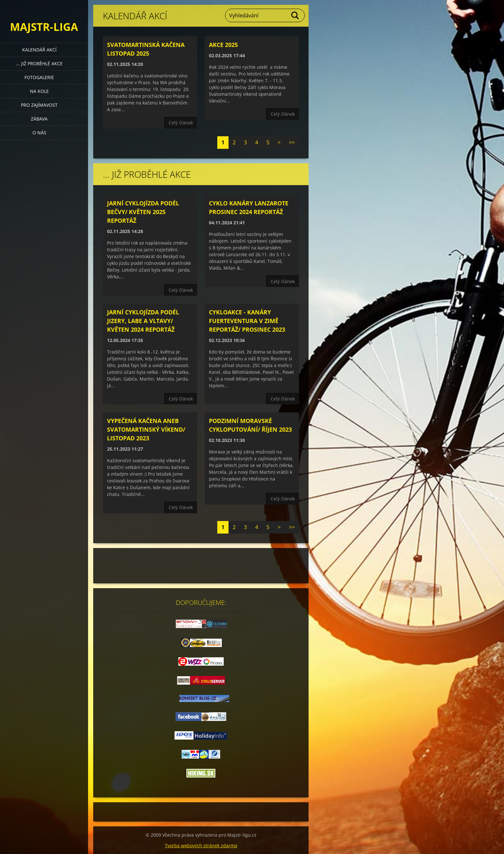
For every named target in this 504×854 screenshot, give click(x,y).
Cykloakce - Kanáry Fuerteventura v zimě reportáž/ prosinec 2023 (247, 321)
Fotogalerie (39, 77)
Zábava (39, 119)
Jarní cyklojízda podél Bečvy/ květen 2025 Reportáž (143, 212)
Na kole (39, 91)
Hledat (295, 15)
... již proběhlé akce (39, 63)
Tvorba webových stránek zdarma (201, 845)
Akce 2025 (223, 45)
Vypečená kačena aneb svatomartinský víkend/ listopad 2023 (146, 429)
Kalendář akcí (39, 50)
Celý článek (181, 123)
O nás (39, 133)
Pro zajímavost (39, 105)
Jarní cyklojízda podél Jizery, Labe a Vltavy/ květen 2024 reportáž (143, 321)
